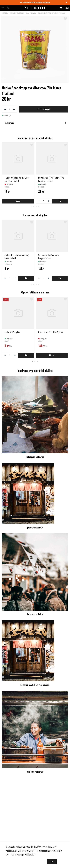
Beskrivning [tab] (35, 123)
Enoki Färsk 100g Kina (13, 332)
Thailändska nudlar (31, 13)
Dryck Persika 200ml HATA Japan (50, 332)
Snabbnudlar (21, 13)
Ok (52, 862)
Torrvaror (13, 13)
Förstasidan (5, 13)
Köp (60, 201)
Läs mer (18, 201)
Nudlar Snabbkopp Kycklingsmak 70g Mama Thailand (52, 13)
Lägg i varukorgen (43, 109)
